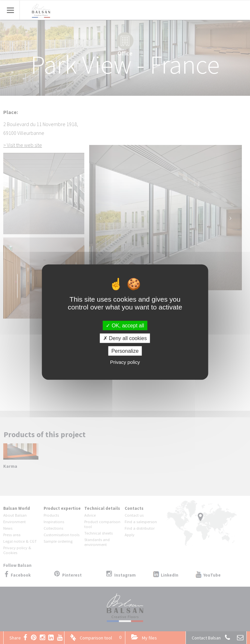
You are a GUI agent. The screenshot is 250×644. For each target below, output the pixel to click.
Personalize (125, 351)
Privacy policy (125, 362)
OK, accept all (125, 325)
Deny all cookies (125, 338)
